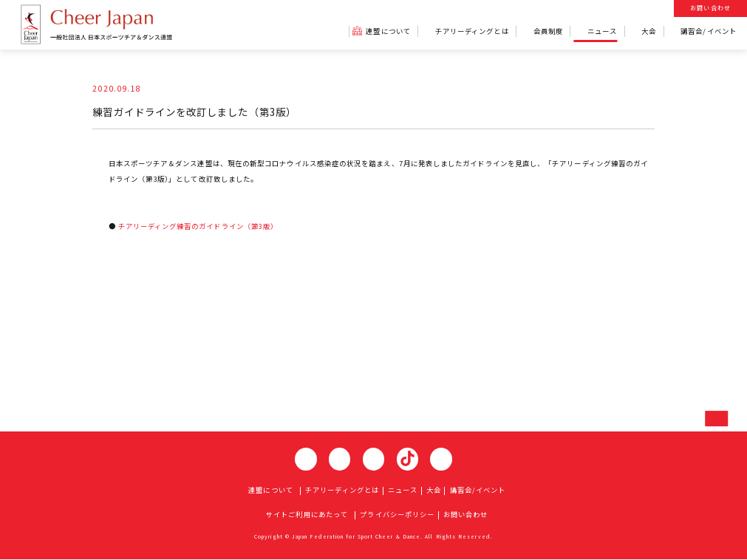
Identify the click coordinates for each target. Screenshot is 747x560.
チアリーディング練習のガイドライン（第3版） (201, 226)
